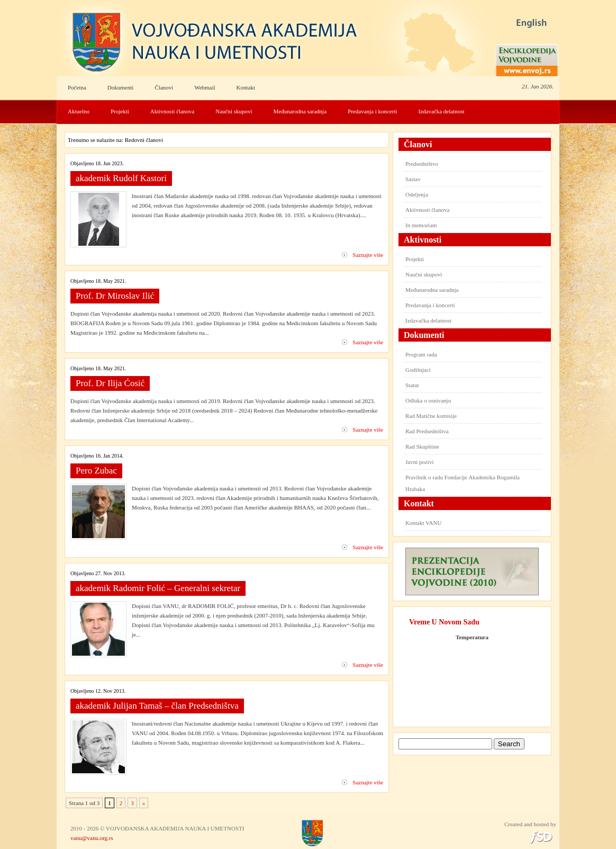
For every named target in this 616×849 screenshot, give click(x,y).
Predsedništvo (422, 164)
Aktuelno (79, 111)
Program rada (421, 354)
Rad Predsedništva (427, 431)
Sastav (413, 179)
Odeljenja (417, 194)
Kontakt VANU (423, 523)
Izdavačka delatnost (442, 111)
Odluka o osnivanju (428, 400)
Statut (412, 385)
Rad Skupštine (422, 446)
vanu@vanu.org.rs (92, 838)
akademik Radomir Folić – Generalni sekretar (158, 588)
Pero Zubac (96, 471)
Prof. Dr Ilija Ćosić (110, 383)
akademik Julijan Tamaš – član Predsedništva (157, 706)
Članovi (164, 87)
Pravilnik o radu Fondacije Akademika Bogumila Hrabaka (463, 483)
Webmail (205, 87)
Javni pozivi (419, 462)
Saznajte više (368, 255)
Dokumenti (121, 87)
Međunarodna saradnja (300, 111)
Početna (77, 87)
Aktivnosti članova (172, 111)
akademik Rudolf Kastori (121, 178)
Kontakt (246, 87)
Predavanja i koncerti (372, 111)
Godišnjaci (418, 370)
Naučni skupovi (234, 111)
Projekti (120, 111)
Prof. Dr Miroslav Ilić (115, 296)
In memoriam (421, 225)
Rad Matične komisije (431, 416)
